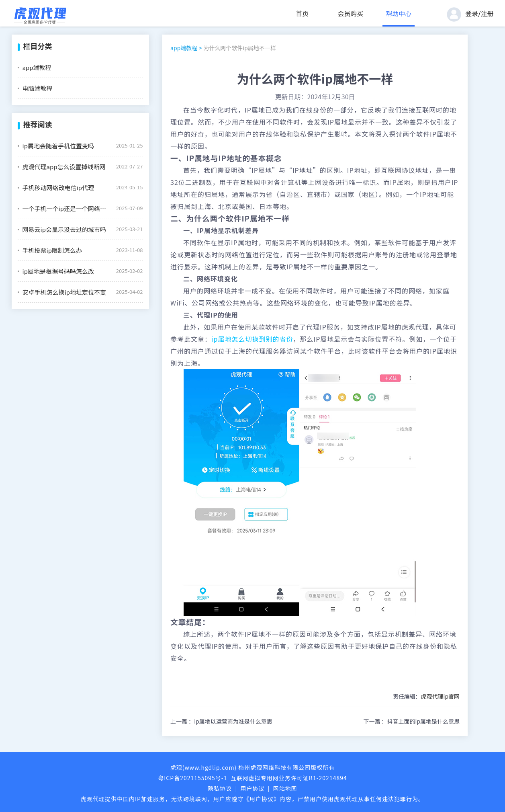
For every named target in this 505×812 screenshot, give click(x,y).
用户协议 (253, 788)
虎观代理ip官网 (441, 696)
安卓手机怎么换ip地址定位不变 (64, 292)
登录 (472, 13)
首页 (302, 13)
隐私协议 (220, 788)
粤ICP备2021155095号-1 (192, 778)
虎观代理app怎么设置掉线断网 (64, 167)
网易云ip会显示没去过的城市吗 (64, 229)
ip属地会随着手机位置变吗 (58, 146)
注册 (487, 13)
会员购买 (350, 13)
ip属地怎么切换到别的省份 (252, 339)
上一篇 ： (221, 721)
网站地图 (285, 788)
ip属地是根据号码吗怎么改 (58, 271)
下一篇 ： (411, 721)
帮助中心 (399, 13)
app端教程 (37, 67)
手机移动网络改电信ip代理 (58, 188)
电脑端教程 (38, 88)
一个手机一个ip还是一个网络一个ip (66, 208)
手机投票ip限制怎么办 (52, 250)
